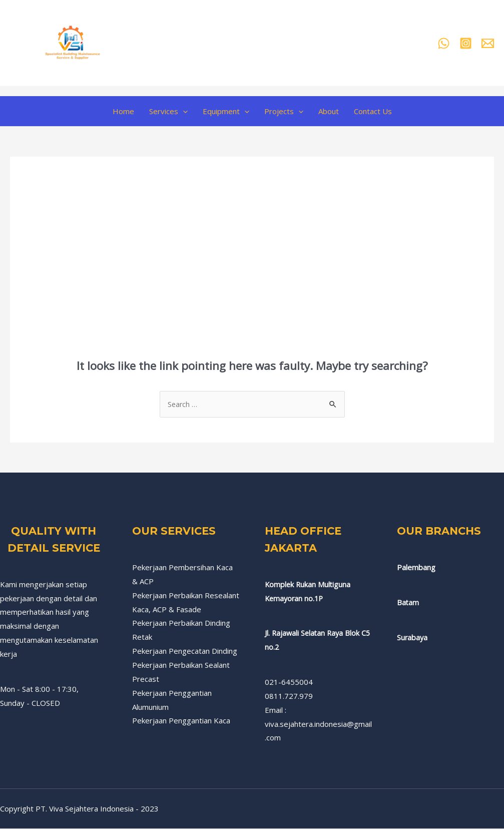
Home (123, 111)
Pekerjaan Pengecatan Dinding (185, 651)
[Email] (488, 43)
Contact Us (373, 111)
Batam (408, 603)
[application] (183, 111)
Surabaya (413, 638)
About (329, 111)
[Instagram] (466, 43)
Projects (284, 111)
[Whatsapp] (444, 43)
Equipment (226, 111)
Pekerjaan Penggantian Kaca (181, 721)
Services (168, 111)
